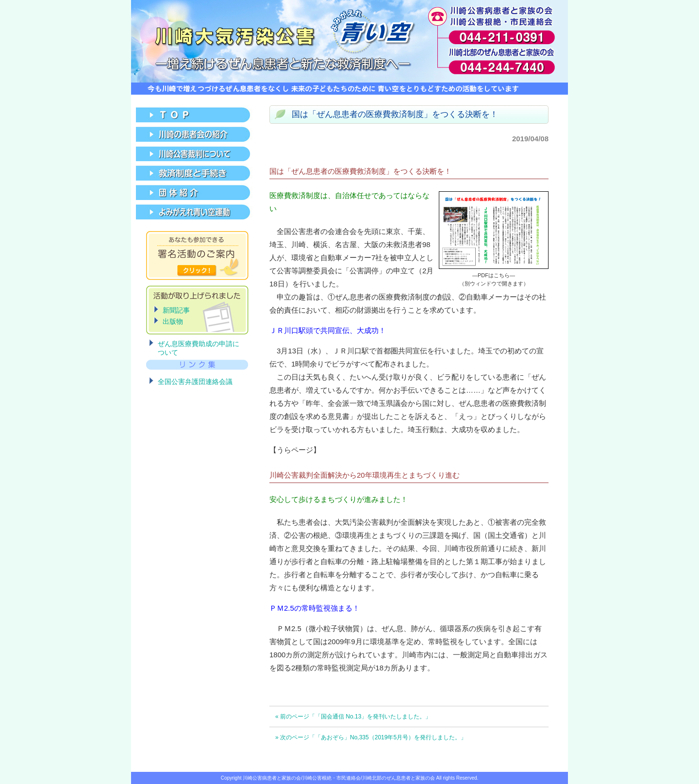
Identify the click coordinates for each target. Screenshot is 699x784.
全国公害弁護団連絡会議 (195, 382)
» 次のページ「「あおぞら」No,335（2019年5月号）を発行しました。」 (371, 737)
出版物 (173, 321)
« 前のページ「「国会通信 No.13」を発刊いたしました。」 (353, 717)
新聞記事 (176, 310)
